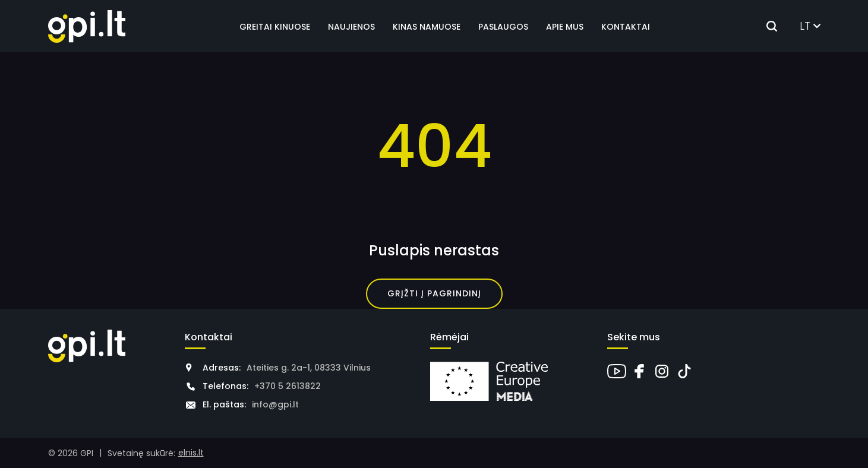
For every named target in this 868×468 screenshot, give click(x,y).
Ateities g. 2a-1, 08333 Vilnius (309, 368)
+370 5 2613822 (288, 386)
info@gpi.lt (275, 404)
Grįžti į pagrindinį (434, 293)
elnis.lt (191, 453)
